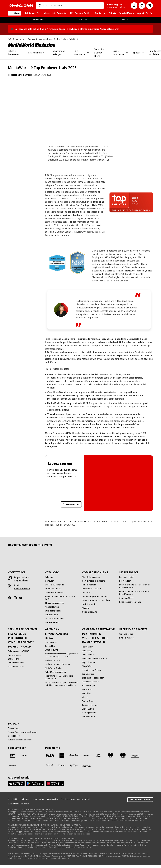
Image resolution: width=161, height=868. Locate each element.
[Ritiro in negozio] (89, 585)
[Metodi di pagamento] (91, 577)
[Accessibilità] (13, 799)
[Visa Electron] (98, 755)
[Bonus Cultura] (88, 709)
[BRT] (12, 755)
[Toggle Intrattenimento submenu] (46, 53)
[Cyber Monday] (88, 655)
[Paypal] (74, 755)
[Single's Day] (87, 666)
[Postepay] (86, 755)
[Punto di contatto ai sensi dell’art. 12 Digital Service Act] (136, 593)
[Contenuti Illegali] (127, 598)
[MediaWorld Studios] (54, 668)
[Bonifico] (62, 765)
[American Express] (62, 755)
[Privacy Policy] (14, 728)
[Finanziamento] (14, 655)
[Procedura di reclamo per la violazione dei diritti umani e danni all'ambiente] (62, 684)
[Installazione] (14, 659)
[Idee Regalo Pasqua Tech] (93, 678)
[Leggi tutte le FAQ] (21, 580)
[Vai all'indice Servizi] (16, 667)
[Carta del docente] (90, 705)
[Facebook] (11, 598)
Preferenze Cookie (140, 800)
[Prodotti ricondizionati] (54, 619)
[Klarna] (86, 766)
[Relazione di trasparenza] (130, 602)
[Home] (10, 39)
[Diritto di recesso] (126, 638)
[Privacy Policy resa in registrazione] (23, 732)
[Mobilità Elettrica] (52, 607)
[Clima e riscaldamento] (54, 603)
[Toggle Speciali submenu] (143, 53)
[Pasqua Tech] (88, 647)
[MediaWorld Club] (52, 660)
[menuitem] (30, 13)
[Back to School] (88, 701)
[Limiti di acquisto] (89, 604)
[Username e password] (92, 589)
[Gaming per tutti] (89, 713)
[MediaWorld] (21, 6)
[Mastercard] (111, 755)
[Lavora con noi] (51, 642)
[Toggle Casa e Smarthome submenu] (127, 53)
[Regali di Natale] (89, 662)
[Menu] (14, 13)
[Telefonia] (49, 577)
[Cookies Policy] (14, 736)
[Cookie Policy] (39, 799)
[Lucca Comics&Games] (91, 670)
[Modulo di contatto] (22, 588)
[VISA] (50, 755)
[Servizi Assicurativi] (16, 663)
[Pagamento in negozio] (74, 765)
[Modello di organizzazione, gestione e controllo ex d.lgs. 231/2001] (62, 655)
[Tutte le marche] (52, 622)
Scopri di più (72, 505)
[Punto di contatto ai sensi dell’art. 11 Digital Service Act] (136, 586)
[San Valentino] (88, 674)
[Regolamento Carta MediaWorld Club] (76, 799)
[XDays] (85, 697)
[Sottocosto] (87, 689)
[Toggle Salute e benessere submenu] (21, 53)
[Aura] (135, 755)
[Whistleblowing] (52, 650)
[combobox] (72, 6)
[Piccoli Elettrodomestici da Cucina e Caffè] (62, 598)
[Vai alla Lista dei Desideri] (142, 6)
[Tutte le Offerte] (52, 615)
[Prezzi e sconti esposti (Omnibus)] (96, 600)
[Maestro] (123, 755)
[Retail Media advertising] (55, 672)
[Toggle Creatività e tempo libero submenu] (106, 53)
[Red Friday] (87, 693)
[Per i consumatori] (127, 577)
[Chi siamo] (49, 638)
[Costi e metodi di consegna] (94, 581)
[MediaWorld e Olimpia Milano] (57, 664)
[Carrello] (150, 6)
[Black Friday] (87, 651)
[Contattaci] (87, 593)
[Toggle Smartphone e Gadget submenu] (68, 53)
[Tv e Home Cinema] (53, 589)
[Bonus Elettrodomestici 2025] (94, 658)
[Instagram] (16, 598)
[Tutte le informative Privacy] (20, 740)
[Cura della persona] (53, 611)
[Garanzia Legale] (126, 634)
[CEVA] (25, 755)
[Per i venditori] (125, 581)
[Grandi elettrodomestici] (55, 593)
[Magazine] (86, 608)
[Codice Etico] (50, 646)
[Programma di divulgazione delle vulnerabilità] (62, 677)
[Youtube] (22, 598)
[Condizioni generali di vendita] (95, 596)
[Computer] (49, 581)
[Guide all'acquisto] (90, 612)
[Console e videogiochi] (54, 585)
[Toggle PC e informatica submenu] (88, 53)
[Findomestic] (50, 765)
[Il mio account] (134, 6)
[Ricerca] (40, 6)
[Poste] (12, 765)
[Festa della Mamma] (90, 682)
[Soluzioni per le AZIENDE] (18, 651)
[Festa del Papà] (88, 686)
